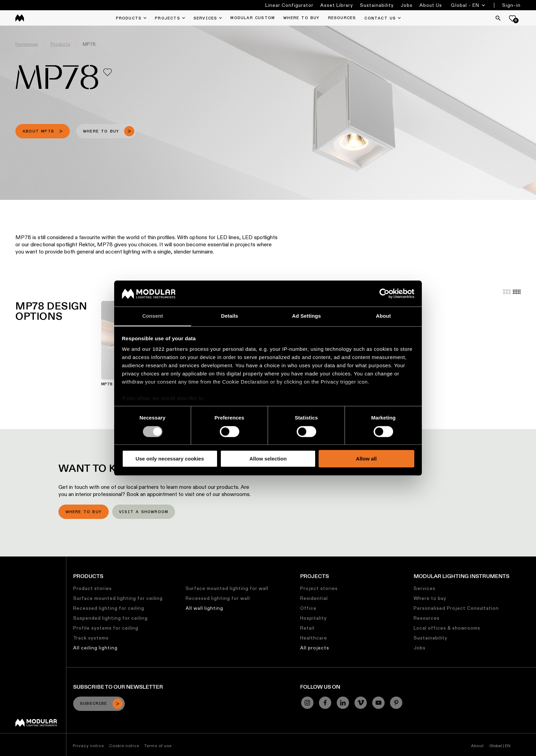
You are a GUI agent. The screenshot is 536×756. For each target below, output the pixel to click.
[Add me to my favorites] (108, 72)
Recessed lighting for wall (218, 598)
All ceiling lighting (95, 648)
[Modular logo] (36, 725)
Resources (427, 618)
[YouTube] (378, 703)
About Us (431, 5)
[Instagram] (307, 703)
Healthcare (314, 638)
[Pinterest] (396, 703)
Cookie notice (124, 746)
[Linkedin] (343, 703)
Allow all (366, 459)
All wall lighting (204, 608)
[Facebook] (325, 703)
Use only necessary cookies (170, 459)
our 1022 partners (165, 349)
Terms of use (158, 746)
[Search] (498, 18)
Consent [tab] (153, 316)
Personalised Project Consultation (456, 608)
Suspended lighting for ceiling (110, 618)
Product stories (92, 588)
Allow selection (268, 459)
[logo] (20, 18)
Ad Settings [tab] (306, 316)
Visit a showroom (144, 512)
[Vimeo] (361, 703)
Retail (307, 628)
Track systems (91, 638)
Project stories (319, 588)
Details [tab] (230, 316)
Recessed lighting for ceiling (109, 608)
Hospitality (313, 618)
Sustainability (377, 5)
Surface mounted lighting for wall (227, 588)
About (478, 746)
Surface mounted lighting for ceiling (118, 598)
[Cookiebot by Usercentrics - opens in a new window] (384, 293)
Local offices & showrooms (447, 628)
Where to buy (84, 512)
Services (425, 588)
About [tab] (384, 316)
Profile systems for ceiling (106, 628)
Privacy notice (88, 746)
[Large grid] (507, 292)
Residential (314, 598)
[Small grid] (517, 292)
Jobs (407, 5)
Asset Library (337, 5)
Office (308, 608)
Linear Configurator (289, 5)
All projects (315, 648)
